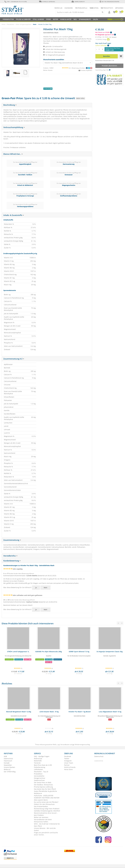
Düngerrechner (40, 778)
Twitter (67, 759)
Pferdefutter (11, 24)
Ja (36, 588)
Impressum (8, 761)
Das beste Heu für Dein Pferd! (45, 789)
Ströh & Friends (70, 767)
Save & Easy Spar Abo (103, 70)
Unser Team (69, 763)
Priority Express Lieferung (43, 787)
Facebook (68, 756)
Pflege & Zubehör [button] (23, 19)
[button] (108, 12)
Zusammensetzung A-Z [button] (14, 359)
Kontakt (7, 763)
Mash (35, 24)
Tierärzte (37, 763)
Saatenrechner (39, 780)
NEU (75, 19)
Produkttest (38, 774)
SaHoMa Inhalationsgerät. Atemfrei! (47, 811)
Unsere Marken (9, 767)
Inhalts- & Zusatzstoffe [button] (14, 215)
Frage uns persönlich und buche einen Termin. (46, 834)
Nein (45, 588)
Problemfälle (81, 8)
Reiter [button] (56, 19)
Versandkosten (65, 745)
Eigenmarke (69, 8)
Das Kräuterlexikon (41, 806)
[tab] (47, 105)
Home (3, 24)
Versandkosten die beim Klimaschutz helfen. (43, 821)
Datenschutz (8, 759)
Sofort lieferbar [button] (102, 45)
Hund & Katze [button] (66, 19)
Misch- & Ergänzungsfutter (24, 24)
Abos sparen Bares (41, 800)
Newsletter (8, 765)
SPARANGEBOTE (85, 19)
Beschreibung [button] (10, 105)
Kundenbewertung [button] (12, 561)
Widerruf (7, 769)
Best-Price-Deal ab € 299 (43, 765)
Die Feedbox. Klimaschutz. (44, 785)
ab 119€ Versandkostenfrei (109, 2)
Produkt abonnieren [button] (109, 66)
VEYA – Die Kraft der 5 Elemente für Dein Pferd (47, 825)
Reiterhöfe (38, 761)
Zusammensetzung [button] (12, 540)
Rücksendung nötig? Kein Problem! (47, 809)
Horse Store (68, 769)
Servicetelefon (39, 776)
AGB (5, 756)
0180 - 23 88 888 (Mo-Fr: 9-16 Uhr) (16, 2)
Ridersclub (58, 8)
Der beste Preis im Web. (43, 782)
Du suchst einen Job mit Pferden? (46, 802)
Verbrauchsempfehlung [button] (14, 127)
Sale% (95, 19)
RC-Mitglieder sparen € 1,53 (106, 35)
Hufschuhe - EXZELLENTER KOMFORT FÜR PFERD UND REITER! (47, 797)
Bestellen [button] (107, 56)
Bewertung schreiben (78, 68)
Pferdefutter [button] (8, 19)
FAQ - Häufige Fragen (42, 756)
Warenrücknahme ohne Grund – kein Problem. (46, 814)
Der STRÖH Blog (10, 772)
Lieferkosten (38, 769)
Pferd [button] (48, 19)
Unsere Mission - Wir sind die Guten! (45, 829)
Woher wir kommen (41, 817)
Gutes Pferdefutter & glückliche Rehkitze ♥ (45, 792)
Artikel (94, 8)
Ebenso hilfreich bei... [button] (13, 154)
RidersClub (38, 759)
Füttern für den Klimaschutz (44, 804)
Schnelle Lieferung (47, 2)
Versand (114, 37)
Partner (67, 765)
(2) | (67, 68)
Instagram (68, 761)
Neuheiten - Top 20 (41, 772)
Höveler (50, 70)
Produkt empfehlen (85, 70)
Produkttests (107, 8)
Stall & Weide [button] (38, 19)
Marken (119, 8)
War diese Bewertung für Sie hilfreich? (17, 587)
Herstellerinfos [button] (10, 556)
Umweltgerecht (78, 2)
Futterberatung (40, 767)
